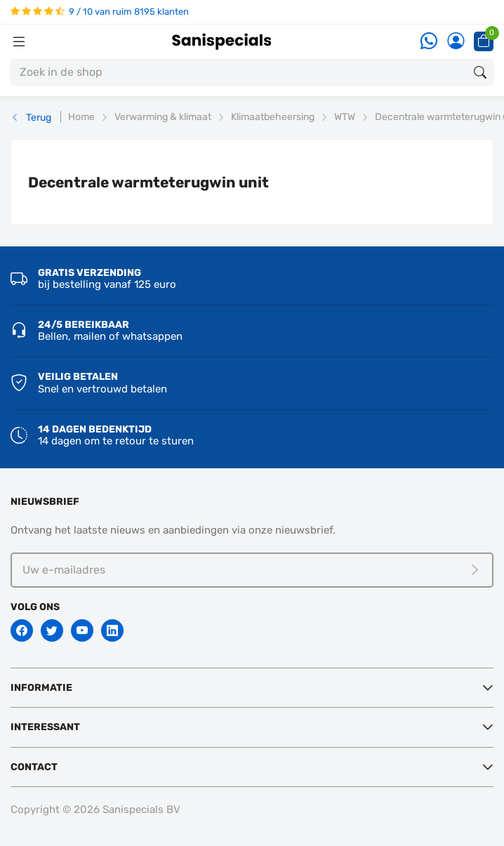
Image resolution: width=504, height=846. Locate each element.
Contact (34, 767)
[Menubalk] (19, 41)
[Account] (456, 42)
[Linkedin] (112, 630)
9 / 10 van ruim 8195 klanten (100, 12)
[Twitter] (52, 630)
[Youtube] (82, 630)
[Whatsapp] (429, 42)
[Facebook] (22, 630)
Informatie (41, 688)
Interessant (45, 727)
